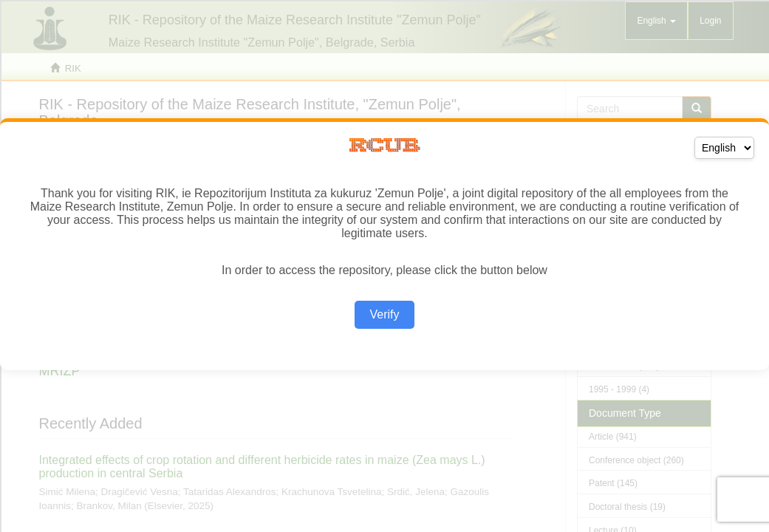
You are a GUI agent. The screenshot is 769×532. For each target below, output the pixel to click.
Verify (384, 314)
